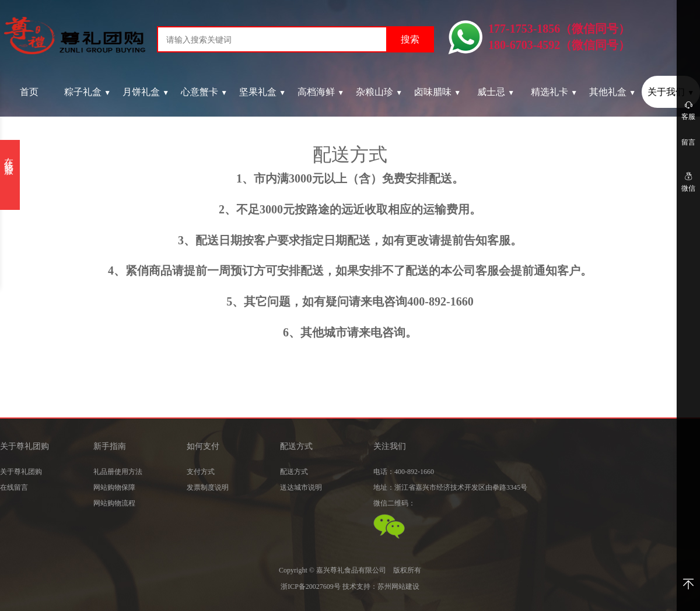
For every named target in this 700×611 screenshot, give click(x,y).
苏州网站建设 (398, 587)
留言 (688, 142)
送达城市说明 (301, 487)
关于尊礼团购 (21, 472)
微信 (688, 182)
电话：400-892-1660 (404, 472)
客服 (688, 110)
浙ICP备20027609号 (311, 587)
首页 (29, 92)
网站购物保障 (114, 487)
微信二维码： (394, 503)
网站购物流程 (114, 503)
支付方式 (201, 472)
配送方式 (294, 472)
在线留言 (14, 487)
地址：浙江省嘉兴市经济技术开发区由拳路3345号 (450, 487)
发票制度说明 (208, 487)
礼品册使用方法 (118, 472)
